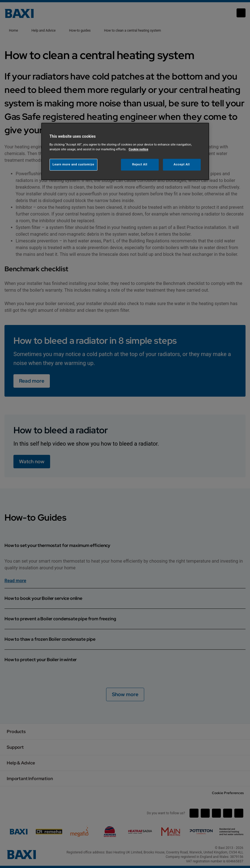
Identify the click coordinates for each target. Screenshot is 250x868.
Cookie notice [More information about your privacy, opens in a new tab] (139, 149)
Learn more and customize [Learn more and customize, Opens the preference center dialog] (73, 164)
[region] (125, 152)
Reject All (140, 164)
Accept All (182, 164)
